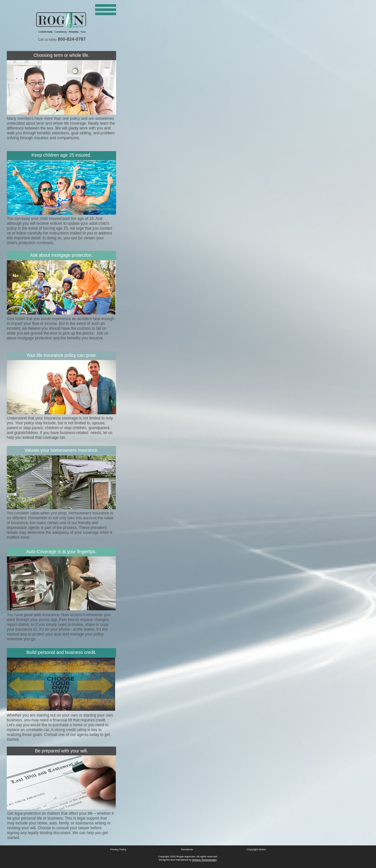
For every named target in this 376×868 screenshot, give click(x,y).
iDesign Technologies (204, 860)
